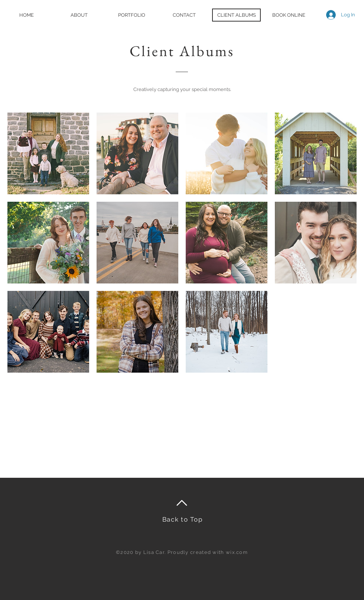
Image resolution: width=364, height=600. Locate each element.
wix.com (237, 552)
